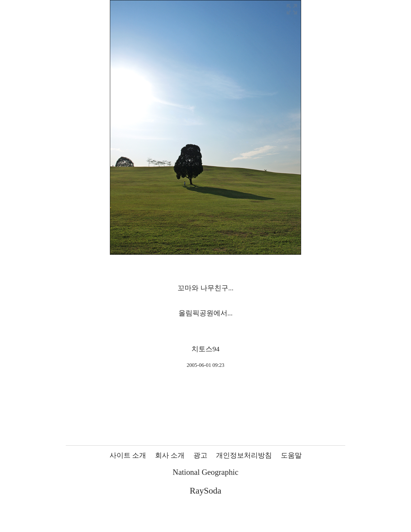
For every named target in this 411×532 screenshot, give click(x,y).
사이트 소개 (128, 455)
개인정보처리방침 (244, 455)
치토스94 (205, 349)
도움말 (291, 455)
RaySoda (205, 491)
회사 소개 (170, 455)
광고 (200, 455)
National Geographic (206, 472)
